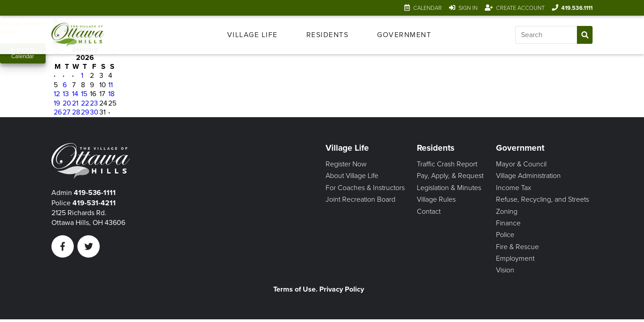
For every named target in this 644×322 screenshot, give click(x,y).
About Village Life (352, 176)
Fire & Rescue (517, 247)
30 (94, 112)
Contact (429, 212)
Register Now (346, 164)
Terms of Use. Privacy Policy (319, 289)
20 (67, 103)
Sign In (468, 8)
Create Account (520, 8)
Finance (508, 223)
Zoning (507, 212)
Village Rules (436, 199)
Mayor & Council (521, 164)
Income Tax (514, 188)
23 (94, 103)
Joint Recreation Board (360, 199)
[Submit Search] (585, 35)
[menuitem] (252, 35)
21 (75, 103)
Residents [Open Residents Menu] (328, 35)
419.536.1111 (577, 8)
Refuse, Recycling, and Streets (542, 199)
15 (84, 94)
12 (57, 94)
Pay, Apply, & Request (450, 176)
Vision (505, 270)
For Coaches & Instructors (365, 188)
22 (85, 103)
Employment (515, 258)
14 (75, 94)
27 (66, 112)
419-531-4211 (94, 203)
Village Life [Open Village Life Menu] (252, 35)
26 (58, 112)
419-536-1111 (95, 193)
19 (57, 103)
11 (110, 85)
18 (111, 94)
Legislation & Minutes (449, 188)
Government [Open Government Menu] (404, 35)
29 (85, 112)
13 (66, 94)
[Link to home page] (90, 35)
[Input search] (546, 35)
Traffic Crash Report (447, 164)
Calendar (428, 8)
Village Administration (528, 176)
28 (76, 112)
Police (505, 235)
